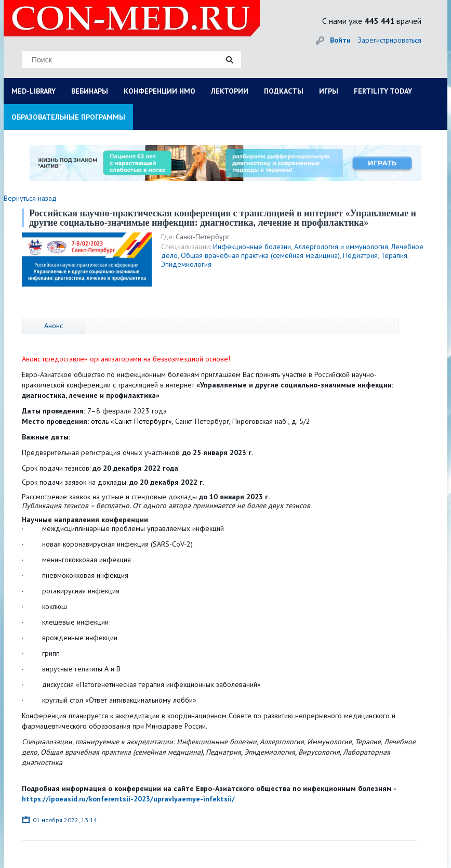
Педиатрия (360, 255)
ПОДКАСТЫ (284, 91)
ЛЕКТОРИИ (230, 91)
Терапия (394, 255)
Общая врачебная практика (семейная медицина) (260, 255)
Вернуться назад (30, 198)
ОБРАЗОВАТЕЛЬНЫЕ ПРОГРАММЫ (68, 117)
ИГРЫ (329, 91)
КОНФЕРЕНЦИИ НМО (160, 91)
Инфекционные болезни (252, 247)
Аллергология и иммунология (341, 247)
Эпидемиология (186, 264)
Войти (340, 40)
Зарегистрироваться (390, 40)
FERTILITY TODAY (383, 91)
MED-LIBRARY (34, 91)
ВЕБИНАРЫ (90, 91)
